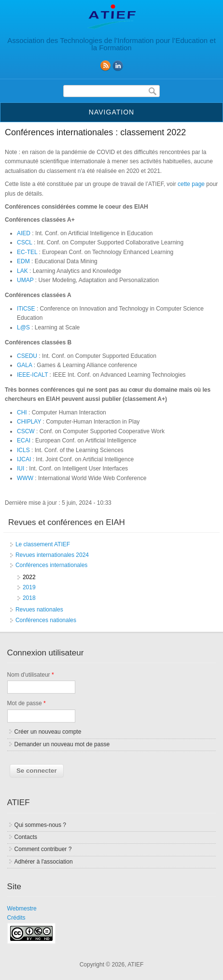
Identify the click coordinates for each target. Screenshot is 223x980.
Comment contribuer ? (43, 849)
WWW (25, 478)
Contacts (26, 837)
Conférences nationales (46, 620)
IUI (21, 469)
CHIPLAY (29, 422)
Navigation (111, 112)
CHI (22, 412)
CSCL (25, 242)
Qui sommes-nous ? (40, 825)
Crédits (16, 918)
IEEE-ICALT (32, 375)
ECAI (24, 440)
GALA (24, 365)
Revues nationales (39, 610)
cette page (191, 184)
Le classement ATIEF (43, 544)
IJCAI (24, 459)
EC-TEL (27, 252)
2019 (29, 587)
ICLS (23, 450)
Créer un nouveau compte (48, 732)
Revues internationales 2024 (52, 555)
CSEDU (27, 356)
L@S (23, 327)
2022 (29, 577)
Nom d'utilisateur (31, 675)
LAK (22, 271)
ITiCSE (26, 309)
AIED (24, 233)
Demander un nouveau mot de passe (62, 744)
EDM (23, 261)
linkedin (118, 66)
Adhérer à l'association (44, 862)
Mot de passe (27, 703)
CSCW (26, 431)
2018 (29, 598)
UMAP (25, 280)
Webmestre (22, 909)
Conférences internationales (51, 565)
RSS (105, 66)
